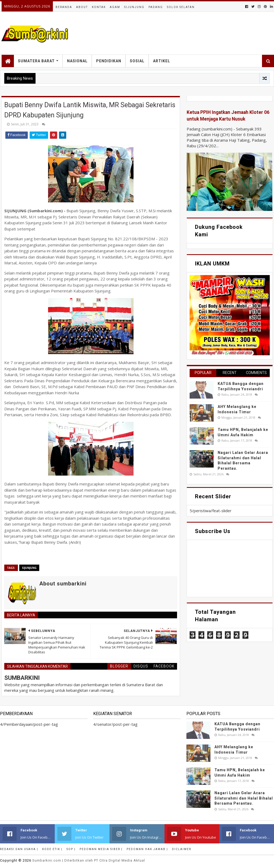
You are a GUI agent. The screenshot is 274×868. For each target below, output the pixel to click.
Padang (156, 7)
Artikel (162, 61)
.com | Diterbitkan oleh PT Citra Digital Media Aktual (89, 860)
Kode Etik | (52, 849)
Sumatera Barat (36, 61)
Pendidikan (109, 61)
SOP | (71, 849)
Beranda (64, 7)
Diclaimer (182, 849)
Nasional (77, 61)
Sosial (137, 61)
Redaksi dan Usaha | (19, 849)
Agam (115, 7)
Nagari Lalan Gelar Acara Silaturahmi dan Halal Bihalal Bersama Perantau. (244, 798)
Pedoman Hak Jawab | (147, 849)
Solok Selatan (181, 7)
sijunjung (29, 568)
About (82, 7)
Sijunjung (134, 7)
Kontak (99, 7)
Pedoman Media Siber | (101, 849)
